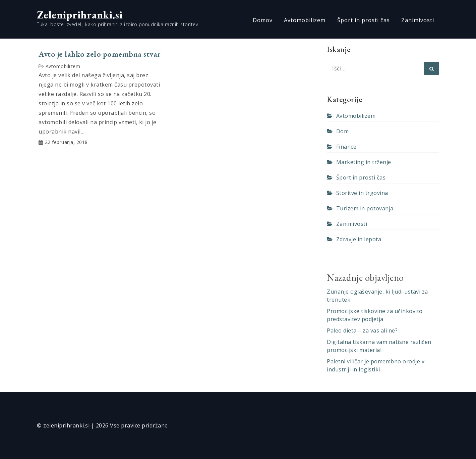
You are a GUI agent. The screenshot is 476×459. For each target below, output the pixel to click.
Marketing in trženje (364, 162)
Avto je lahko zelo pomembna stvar (100, 54)
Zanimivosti (418, 20)
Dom (343, 131)
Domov (263, 20)
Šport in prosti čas (364, 20)
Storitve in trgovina (362, 193)
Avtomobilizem (305, 20)
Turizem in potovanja (365, 208)
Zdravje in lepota (359, 239)
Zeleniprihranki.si (80, 15)
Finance (346, 147)
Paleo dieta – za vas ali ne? (362, 330)
